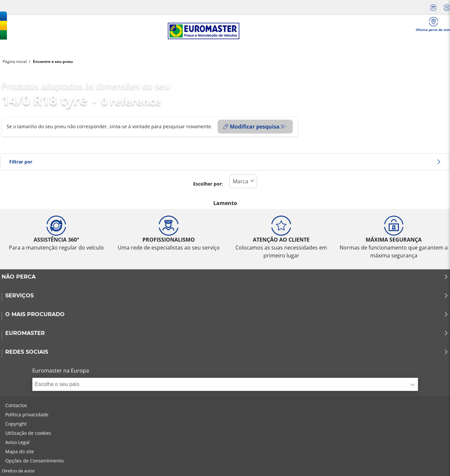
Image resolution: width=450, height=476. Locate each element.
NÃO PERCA (225, 277)
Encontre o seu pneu (52, 61)
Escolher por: (208, 184)
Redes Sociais (227, 352)
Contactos (16, 405)
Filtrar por (225, 162)
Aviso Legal (17, 442)
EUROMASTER (227, 333)
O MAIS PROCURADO (227, 314)
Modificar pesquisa (251, 127)
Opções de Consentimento (34, 461)
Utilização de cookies (28, 433)
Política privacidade (27, 415)
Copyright (16, 424)
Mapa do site (20, 451)
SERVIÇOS (227, 296)
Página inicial (15, 61)
